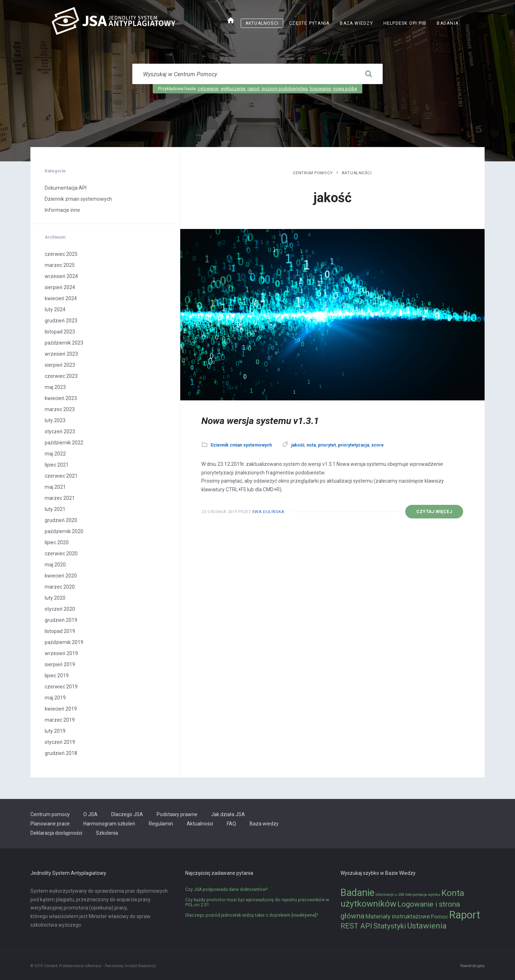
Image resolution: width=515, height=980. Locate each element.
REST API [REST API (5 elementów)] (356, 926)
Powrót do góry (472, 966)
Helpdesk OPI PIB (405, 23)
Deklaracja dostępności (56, 833)
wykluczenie (233, 89)
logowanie (320, 89)
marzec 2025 (60, 265)
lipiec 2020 (57, 542)
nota (311, 445)
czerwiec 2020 (61, 554)
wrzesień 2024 (61, 276)
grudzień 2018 (61, 753)
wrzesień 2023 (61, 354)
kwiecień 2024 (61, 298)
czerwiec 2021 (61, 476)
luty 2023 (55, 420)
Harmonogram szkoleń (109, 824)
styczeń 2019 (60, 742)
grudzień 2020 (61, 520)
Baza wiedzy (356, 23)
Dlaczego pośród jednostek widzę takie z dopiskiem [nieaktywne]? (252, 915)
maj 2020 (55, 565)
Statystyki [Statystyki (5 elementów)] (390, 926)
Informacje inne (62, 210)
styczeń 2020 (60, 609)
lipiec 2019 (57, 676)
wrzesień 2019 (61, 653)
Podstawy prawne (177, 814)
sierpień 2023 (60, 365)
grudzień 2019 (61, 620)
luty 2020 (55, 598)
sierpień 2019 (60, 664)
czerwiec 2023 (61, 376)
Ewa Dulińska (268, 512)
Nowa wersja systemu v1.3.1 (260, 421)
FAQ (231, 824)
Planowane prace (50, 824)
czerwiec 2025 (61, 254)
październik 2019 (64, 642)
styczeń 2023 (60, 432)
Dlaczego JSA (127, 814)
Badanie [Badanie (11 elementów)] (357, 893)
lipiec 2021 (57, 465)
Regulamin (161, 824)
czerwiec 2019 (61, 687)
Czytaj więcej (434, 512)
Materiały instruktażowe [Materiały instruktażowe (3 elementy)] (398, 916)
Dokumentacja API (66, 188)
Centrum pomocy (313, 173)
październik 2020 (64, 531)
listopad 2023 (60, 332)
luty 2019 (55, 731)
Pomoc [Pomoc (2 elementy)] (440, 917)
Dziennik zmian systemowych (241, 445)
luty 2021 (55, 509)
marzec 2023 (60, 409)
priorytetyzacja (354, 445)
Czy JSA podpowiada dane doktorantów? (226, 889)
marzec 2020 (60, 587)
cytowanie (208, 89)
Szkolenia (107, 833)
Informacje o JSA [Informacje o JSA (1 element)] (390, 895)
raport (254, 89)
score (377, 445)
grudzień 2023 (61, 321)
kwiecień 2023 (61, 398)
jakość (298, 445)
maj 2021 (55, 487)
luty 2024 (55, 309)
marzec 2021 (60, 498)
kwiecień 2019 (61, 709)
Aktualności (262, 23)
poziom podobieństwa (285, 89)
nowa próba (345, 89)
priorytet (327, 445)
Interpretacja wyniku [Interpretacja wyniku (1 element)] (423, 895)
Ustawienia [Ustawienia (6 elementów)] (427, 926)
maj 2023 (55, 387)
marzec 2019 (60, 720)
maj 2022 (55, 454)
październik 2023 (64, 343)
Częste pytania (309, 23)
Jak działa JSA (228, 814)
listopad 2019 (60, 631)
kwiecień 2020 (61, 576)
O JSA (90, 814)
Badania (448, 23)
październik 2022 (64, 443)
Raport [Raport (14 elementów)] (465, 915)
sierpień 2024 (60, 287)
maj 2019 (55, 698)
